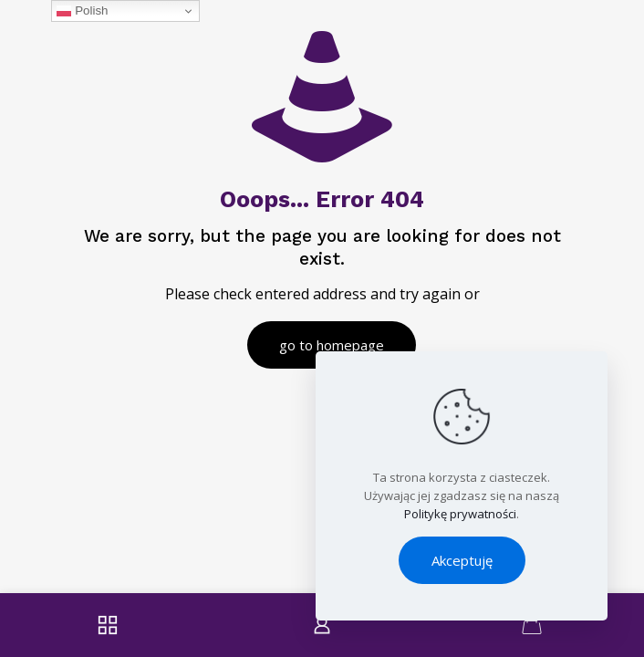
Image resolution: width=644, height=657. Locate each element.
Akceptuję (462, 560)
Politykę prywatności (460, 514)
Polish (82, 11)
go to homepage (332, 345)
